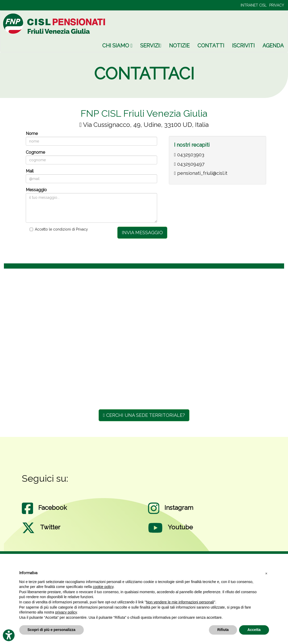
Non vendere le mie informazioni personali (180, 602)
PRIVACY (277, 5)
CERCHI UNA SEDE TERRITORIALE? (144, 415)
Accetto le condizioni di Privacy (61, 229)
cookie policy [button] (103, 587)
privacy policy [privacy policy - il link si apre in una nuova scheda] (66, 612)
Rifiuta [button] (223, 630)
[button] (266, 573)
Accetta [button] (254, 630)
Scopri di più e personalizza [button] (52, 630)
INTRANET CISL (254, 5)
